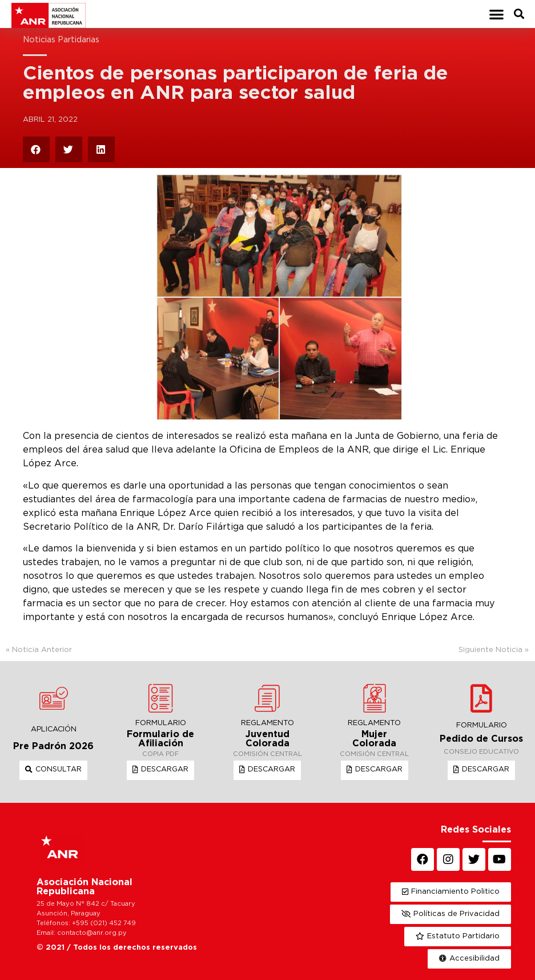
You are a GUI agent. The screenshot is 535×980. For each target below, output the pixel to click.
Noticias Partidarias (61, 40)
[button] (497, 14)
